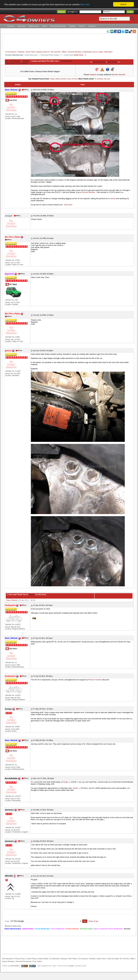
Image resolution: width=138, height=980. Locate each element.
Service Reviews (75, 52)
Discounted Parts (58, 26)
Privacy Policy (20, 959)
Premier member (95, 680)
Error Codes (98, 52)
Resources (34, 26)
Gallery (72, 26)
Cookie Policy (31, 959)
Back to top (94, 921)
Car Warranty (55, 959)
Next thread (112, 62)
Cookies (92, 26)
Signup (61, 12)
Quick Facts (31, 52)
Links (44, 26)
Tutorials (21, 52)
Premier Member (88, 192)
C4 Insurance (11, 52)
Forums (11, 26)
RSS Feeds (72, 959)
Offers (64, 52)
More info (85, 4)
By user (107, 79)
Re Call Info (56, 52)
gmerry (31, 595)
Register (93, 75)
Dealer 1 (67, 782)
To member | (100, 79)
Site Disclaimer (8, 959)
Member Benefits (119, 75)
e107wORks (14, 966)
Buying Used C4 (43, 52)
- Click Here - (68, 205)
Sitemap (64, 959)
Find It (82, 26)
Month (64, 79)
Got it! (124, 4)
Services (22, 26)
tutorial (113, 198)
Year (69, 79)
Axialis (72, 966)
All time (75, 79)
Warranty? (108, 52)
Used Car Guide (113, 959)
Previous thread (99, 62)
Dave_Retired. (12, 600)
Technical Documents (23, 961)
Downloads (87, 52)
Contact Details (43, 959)
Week (58, 79)
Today (52, 79)
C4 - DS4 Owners (13, 61)
